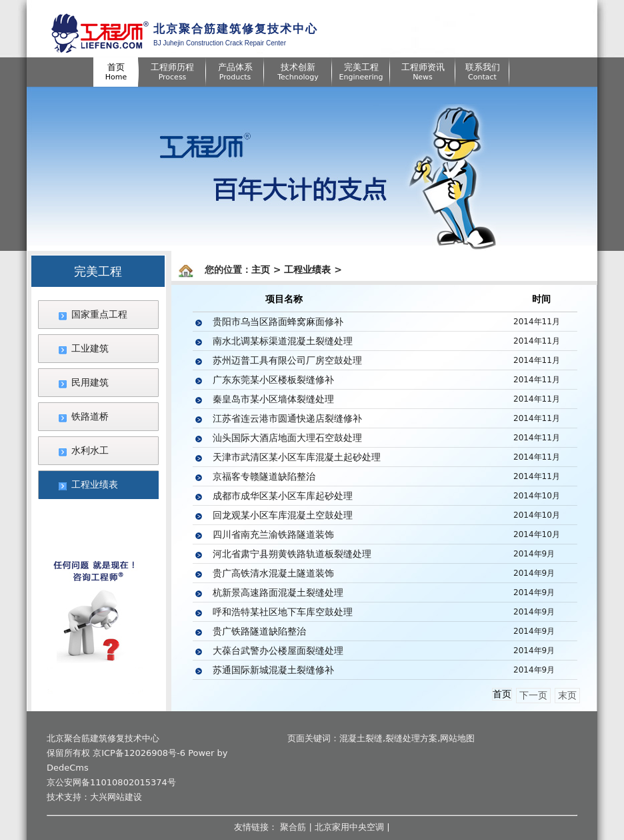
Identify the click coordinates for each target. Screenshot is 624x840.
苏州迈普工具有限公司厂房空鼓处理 (287, 360)
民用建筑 (90, 382)
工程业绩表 (95, 484)
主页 (261, 270)
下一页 (533, 696)
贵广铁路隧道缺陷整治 (259, 631)
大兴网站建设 (116, 797)
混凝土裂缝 (361, 738)
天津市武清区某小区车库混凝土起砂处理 (297, 457)
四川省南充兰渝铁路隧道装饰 (273, 534)
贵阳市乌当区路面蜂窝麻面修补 (278, 322)
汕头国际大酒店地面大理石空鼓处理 (287, 438)
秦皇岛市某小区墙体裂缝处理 (273, 399)
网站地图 (457, 738)
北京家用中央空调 (349, 827)
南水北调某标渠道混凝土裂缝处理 (283, 341)
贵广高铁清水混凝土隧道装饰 (273, 573)
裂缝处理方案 (411, 738)
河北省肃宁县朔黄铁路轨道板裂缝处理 (292, 554)
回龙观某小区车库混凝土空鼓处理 (283, 515)
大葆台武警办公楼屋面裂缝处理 (278, 651)
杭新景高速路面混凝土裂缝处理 (278, 592)
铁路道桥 (90, 416)
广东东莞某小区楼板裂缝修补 (273, 380)
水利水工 (90, 450)
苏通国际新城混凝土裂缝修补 (273, 670)
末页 (567, 696)
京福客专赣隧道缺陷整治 (264, 476)
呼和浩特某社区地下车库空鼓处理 (283, 612)
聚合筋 (293, 827)
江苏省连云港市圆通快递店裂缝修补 (287, 418)
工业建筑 (90, 348)
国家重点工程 (99, 314)
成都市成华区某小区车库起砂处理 (283, 496)
